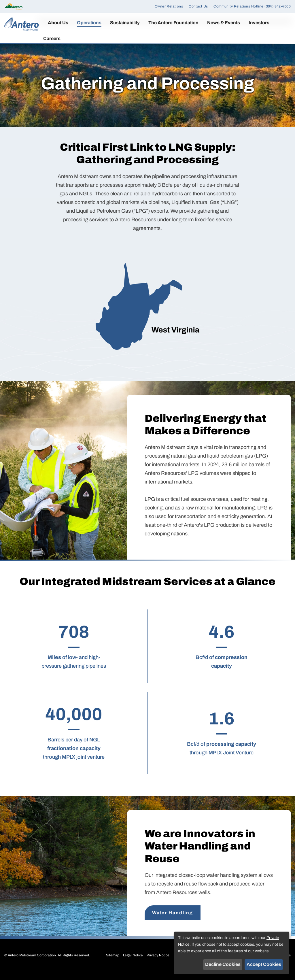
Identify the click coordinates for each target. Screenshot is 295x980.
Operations (89, 23)
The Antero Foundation (173, 23)
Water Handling (173, 920)
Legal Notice (133, 962)
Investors (259, 23)
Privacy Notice (158, 962)
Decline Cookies (223, 964)
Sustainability (125, 23)
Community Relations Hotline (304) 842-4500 (252, 6)
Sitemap (113, 962)
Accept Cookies (264, 964)
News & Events (224, 23)
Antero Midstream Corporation (32, 962)
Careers (52, 38)
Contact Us (198, 6)
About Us (58, 23)
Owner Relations (169, 6)
